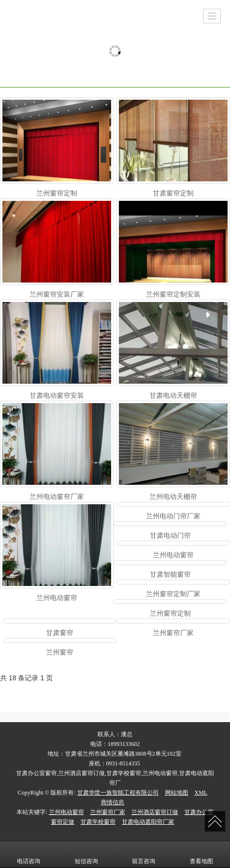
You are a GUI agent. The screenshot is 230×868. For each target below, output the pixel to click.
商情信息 (113, 802)
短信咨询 (86, 854)
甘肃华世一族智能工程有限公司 (118, 793)
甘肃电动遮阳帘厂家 (148, 822)
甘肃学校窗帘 (98, 822)
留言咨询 (144, 854)
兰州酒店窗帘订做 (155, 812)
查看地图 (201, 854)
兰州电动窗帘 (66, 812)
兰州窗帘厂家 (108, 812)
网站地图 (177, 793)
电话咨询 (29, 854)
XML (201, 793)
